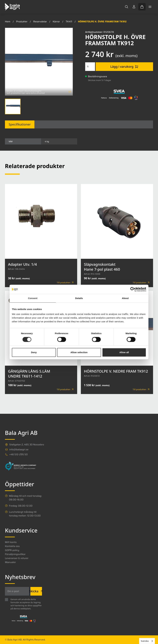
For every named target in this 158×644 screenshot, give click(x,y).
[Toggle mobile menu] (150, 7)
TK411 (69, 22)
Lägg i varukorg (124, 67)
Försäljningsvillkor (15, 554)
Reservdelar (40, 22)
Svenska (145, 641)
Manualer (10, 562)
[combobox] (147, 641)
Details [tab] (79, 298)
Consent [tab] (33, 298)
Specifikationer (20, 124)
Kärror (56, 22)
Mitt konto (11, 542)
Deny (34, 352)
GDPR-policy (12, 550)
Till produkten (65, 283)
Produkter (22, 22)
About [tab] (125, 298)
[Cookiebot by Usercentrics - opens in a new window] (133, 289)
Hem (8, 22)
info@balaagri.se (19, 450)
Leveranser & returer (17, 558)
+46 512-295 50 (18, 454)
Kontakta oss (12, 546)
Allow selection (79, 352)
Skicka (36, 591)
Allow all (124, 352)
